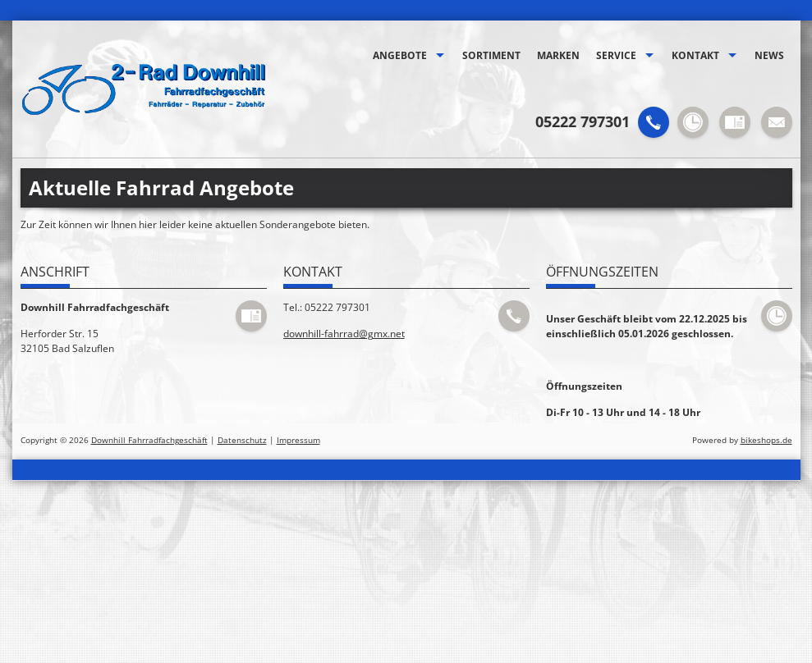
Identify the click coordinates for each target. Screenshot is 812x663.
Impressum (298, 440)
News (769, 55)
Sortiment (491, 55)
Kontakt (695, 55)
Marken (558, 55)
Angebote (400, 55)
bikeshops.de (766, 440)
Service (616, 55)
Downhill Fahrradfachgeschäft (149, 440)
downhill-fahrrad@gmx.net (344, 334)
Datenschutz (242, 440)
